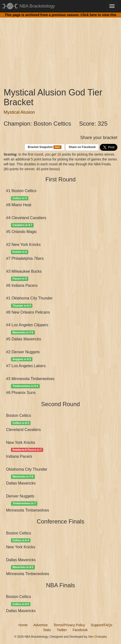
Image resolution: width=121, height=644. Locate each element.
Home (23, 625)
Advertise (40, 625)
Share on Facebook (82, 147)
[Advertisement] (60, 49)
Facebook (80, 630)
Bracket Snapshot (45, 147)
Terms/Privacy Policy (69, 625)
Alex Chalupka (97, 637)
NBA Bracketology (37, 6)
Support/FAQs (101, 625)
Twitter (62, 630)
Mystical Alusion (19, 112)
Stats (47, 630)
